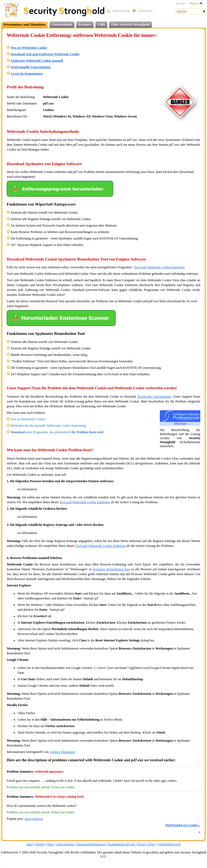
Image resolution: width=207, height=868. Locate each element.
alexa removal (34, 819)
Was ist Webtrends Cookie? (29, 419)
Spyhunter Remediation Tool (111, 569)
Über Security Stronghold (131, 24)
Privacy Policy (147, 844)
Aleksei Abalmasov (63, 752)
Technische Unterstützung (154, 397)
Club (101, 24)
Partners (85, 24)
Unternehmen (62, 24)
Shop (50, 844)
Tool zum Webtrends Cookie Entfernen (159, 267)
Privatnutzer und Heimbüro (25, 24)
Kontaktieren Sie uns (121, 844)
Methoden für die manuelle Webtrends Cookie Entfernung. (49, 426)
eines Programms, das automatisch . (57, 432)
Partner (40, 844)
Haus (30, 844)
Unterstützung (65, 844)
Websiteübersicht (170, 844)
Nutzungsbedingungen (91, 844)
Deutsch (196, 3)
